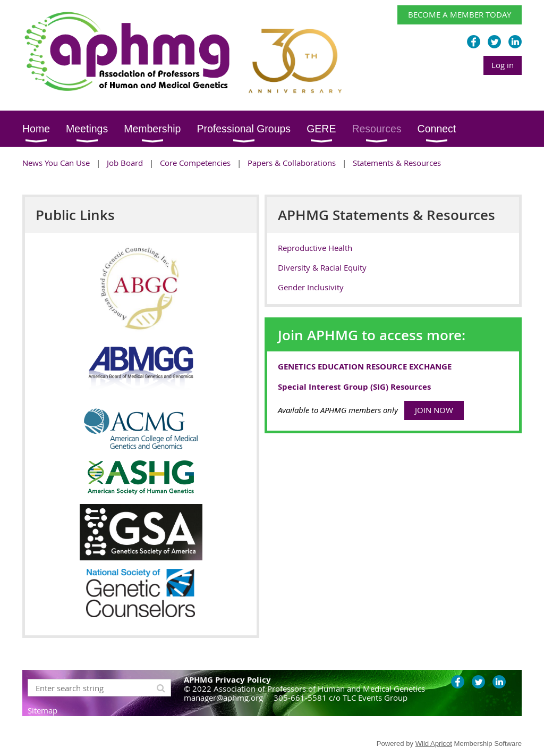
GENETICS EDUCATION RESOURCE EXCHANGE (365, 367)
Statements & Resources (397, 163)
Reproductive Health (315, 248)
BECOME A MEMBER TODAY (460, 14)
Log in (503, 65)
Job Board (125, 163)
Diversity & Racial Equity (322, 267)
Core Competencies (195, 163)
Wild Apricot (434, 744)
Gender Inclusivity (311, 287)
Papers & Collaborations (292, 163)
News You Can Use (56, 163)
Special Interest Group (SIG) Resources (354, 387)
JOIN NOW (434, 410)
